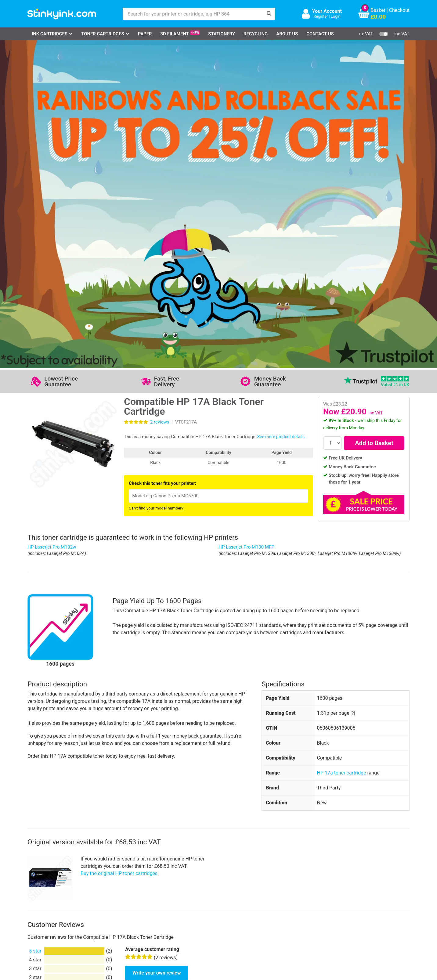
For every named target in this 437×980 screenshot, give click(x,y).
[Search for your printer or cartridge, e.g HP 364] (193, 14)
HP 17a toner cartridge (342, 450)
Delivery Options (224, 879)
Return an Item (105, 897)
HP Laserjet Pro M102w (52, 224)
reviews (160, 99)
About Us (287, 34)
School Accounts (224, 897)
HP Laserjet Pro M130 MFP (246, 224)
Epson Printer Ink (53, 897)
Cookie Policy (167, 915)
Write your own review (157, 650)
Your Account (327, 11)
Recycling (256, 34)
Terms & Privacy (170, 906)
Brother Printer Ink (54, 906)
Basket (378, 10)
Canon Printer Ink (54, 888)
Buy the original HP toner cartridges (119, 551)
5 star (35, 628)
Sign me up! (301, 889)
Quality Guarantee (172, 897)
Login (336, 16)
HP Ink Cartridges (54, 879)
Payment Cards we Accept (235, 906)
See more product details (281, 114)
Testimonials (166, 888)
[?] (353, 391)
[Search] (269, 14)
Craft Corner (102, 915)
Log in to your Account (114, 879)
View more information (187, 722)
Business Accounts (227, 888)
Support (161, 879)
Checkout (399, 10)
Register (321, 16)
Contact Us (320, 34)
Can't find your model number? (156, 186)
